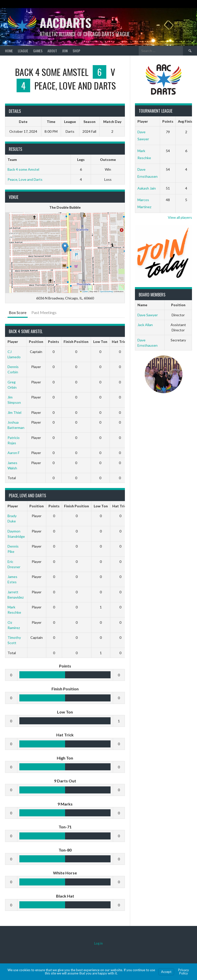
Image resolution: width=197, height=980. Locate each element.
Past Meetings (44, 312)
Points (54, 342)
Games (38, 51)
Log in (98, 943)
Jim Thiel (14, 412)
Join (65, 51)
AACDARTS (65, 23)
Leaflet (84, 292)
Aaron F (14, 453)
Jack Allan (145, 325)
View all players (180, 217)
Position (36, 342)
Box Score (18, 312)
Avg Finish (186, 121)
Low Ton (100, 342)
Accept (166, 972)
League (23, 51)
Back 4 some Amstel (23, 169)
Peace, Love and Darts (25, 179)
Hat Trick (120, 342)
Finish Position (76, 342)
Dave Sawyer (148, 315)
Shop (76, 51)
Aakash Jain (147, 188)
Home (9, 51)
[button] (65, 248)
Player (13, 342)
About (52, 51)
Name (142, 305)
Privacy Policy (184, 972)
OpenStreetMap (106, 292)
